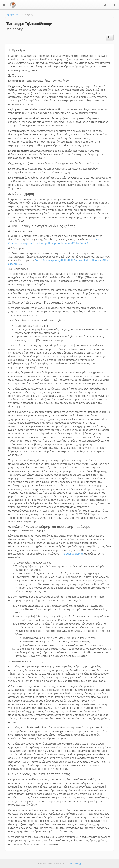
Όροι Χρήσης (74, 864)
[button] (105, 5)
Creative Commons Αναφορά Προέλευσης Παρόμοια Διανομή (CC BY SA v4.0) (54, 241)
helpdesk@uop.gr (72, 554)
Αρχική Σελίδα (12, 15)
